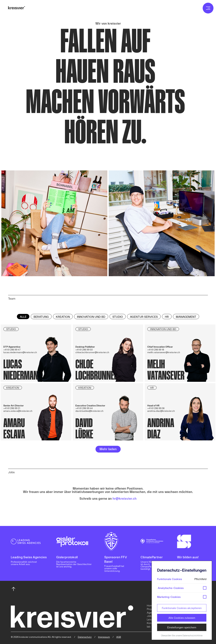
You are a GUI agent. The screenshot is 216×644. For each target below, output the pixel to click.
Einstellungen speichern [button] (182, 627)
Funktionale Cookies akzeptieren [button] (182, 608)
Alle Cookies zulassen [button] (182, 618)
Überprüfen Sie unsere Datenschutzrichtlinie (182, 635)
